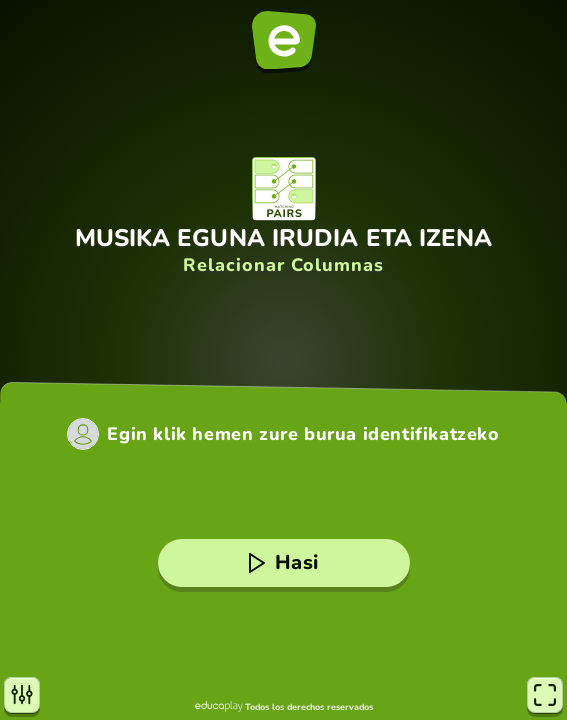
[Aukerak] (22, 695)
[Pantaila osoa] (545, 695)
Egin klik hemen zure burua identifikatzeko (303, 434)
